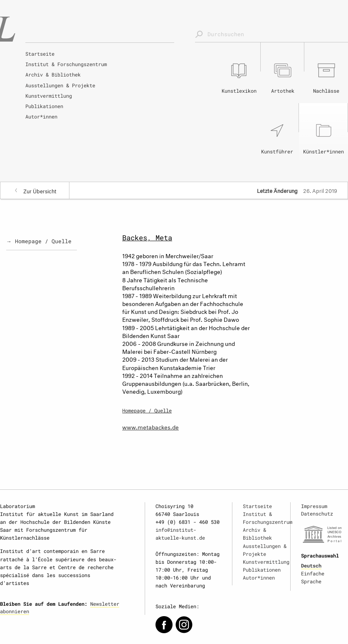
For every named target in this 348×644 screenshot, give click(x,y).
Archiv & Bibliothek (53, 74)
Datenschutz (317, 513)
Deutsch (311, 565)
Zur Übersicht (40, 190)
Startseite (40, 54)
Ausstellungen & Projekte (60, 85)
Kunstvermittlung (49, 96)
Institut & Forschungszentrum (66, 64)
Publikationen (44, 106)
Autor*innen (41, 116)
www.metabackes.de (151, 426)
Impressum (314, 506)
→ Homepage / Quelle (39, 241)
